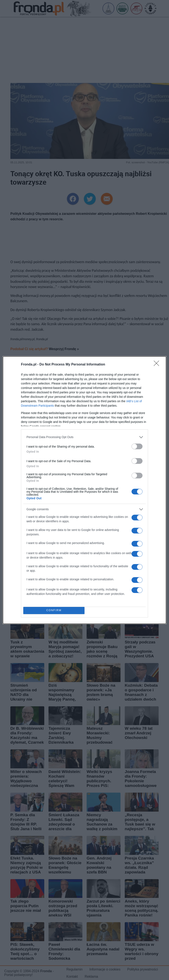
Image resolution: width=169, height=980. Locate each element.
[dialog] (84, 490)
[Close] (158, 365)
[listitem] (84, 437)
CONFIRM (54, 610)
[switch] (137, 446)
